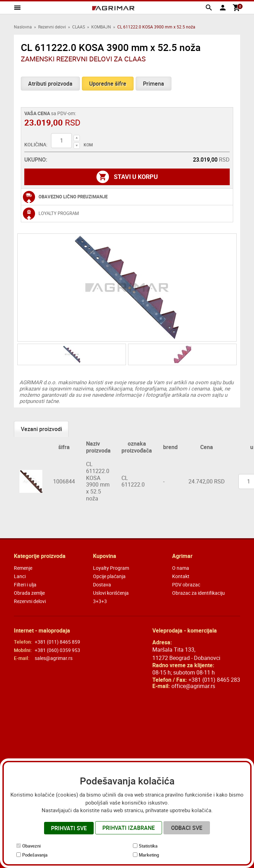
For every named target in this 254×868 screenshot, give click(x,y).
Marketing (149, 855)
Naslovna (23, 27)
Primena (154, 84)
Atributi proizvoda (50, 84)
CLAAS (79, 27)
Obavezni (31, 846)
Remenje (23, 568)
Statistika (148, 846)
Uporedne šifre (108, 84)
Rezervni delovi (52, 27)
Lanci (20, 576)
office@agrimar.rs (193, 686)
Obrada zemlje (29, 593)
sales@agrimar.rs (54, 658)
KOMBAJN (101, 27)
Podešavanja (35, 855)
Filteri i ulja (25, 585)
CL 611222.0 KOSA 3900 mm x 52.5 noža (98, 481)
